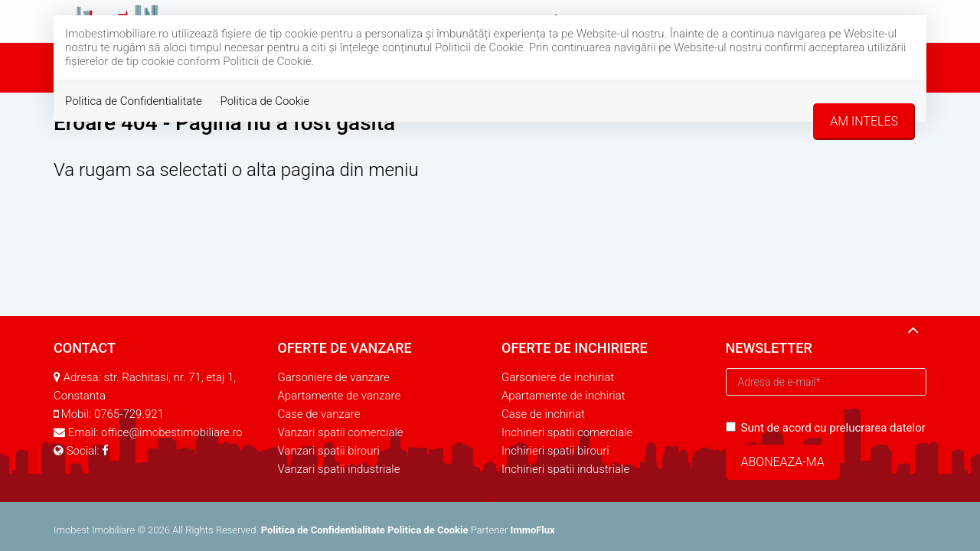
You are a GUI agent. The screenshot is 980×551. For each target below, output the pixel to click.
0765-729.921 (129, 414)
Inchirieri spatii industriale (565, 469)
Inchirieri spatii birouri (555, 451)
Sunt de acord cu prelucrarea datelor (826, 428)
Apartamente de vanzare (340, 396)
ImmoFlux (533, 530)
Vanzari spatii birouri (329, 451)
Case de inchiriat (543, 414)
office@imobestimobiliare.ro (172, 432)
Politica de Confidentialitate (134, 101)
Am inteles (864, 121)
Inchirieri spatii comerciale (567, 432)
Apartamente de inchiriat (563, 396)
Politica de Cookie (265, 101)
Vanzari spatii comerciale (341, 432)
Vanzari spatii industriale (339, 469)
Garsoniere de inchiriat (558, 377)
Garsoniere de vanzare (334, 377)
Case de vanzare (319, 414)
